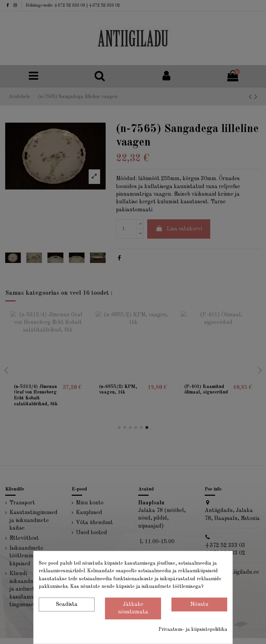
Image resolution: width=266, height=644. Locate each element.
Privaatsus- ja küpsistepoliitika (193, 629)
